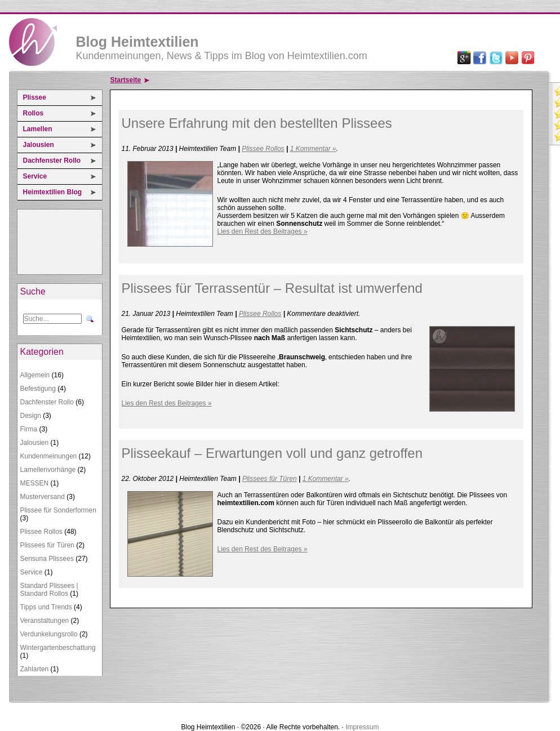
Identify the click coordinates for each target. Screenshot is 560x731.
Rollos (34, 113)
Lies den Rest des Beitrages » (263, 231)
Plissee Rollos (41, 532)
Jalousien (39, 145)
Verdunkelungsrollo (49, 634)
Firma (29, 429)
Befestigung (38, 389)
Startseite (126, 80)
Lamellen (38, 129)
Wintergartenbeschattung (58, 648)
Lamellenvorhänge (48, 470)
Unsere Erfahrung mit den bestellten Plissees (257, 123)
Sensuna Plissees (47, 559)
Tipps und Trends (46, 607)
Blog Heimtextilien (137, 42)
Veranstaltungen (45, 621)
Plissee (35, 97)
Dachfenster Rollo (52, 161)
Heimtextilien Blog (53, 192)
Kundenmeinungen (49, 456)
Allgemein (35, 375)
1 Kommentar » (313, 149)
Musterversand (43, 497)
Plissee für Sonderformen (58, 510)
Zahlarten (35, 669)
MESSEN (35, 483)
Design (31, 416)
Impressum (362, 727)
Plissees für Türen (48, 545)
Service (35, 176)
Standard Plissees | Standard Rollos (49, 590)
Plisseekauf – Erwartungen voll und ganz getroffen (272, 453)
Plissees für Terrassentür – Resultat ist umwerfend (272, 288)
